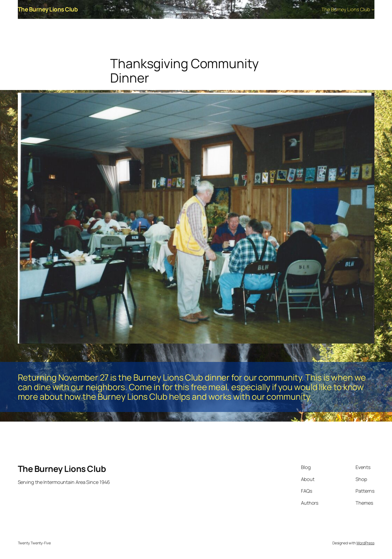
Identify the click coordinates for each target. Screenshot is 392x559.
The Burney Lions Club (48, 9)
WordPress (365, 543)
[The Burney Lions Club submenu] (373, 9)
